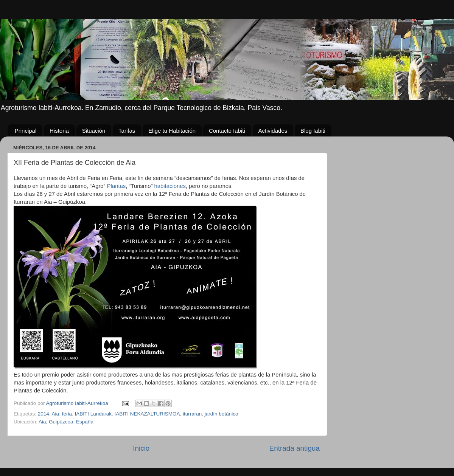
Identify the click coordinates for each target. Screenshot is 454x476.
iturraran (192, 414)
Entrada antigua (295, 448)
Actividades (273, 131)
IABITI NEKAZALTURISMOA (147, 414)
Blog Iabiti (313, 131)
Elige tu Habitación (172, 131)
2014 (44, 414)
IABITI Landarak (93, 414)
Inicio (141, 448)
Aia (56, 414)
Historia (59, 131)
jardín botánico (222, 414)
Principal (26, 131)
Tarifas (127, 131)
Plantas (117, 186)
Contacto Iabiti (227, 131)
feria (67, 414)
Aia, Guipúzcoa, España (66, 422)
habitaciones (170, 186)
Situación (94, 131)
